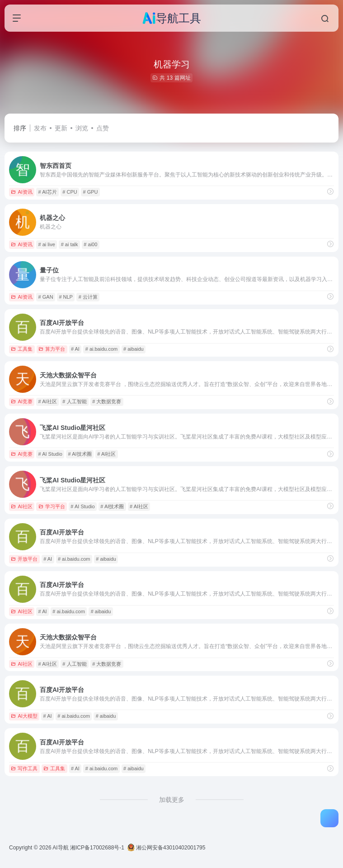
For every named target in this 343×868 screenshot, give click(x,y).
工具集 (22, 349)
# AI (75, 349)
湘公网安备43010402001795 (167, 848)
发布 (40, 128)
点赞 (103, 128)
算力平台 (52, 349)
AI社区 (21, 506)
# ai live (47, 244)
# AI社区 (48, 401)
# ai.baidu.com (102, 349)
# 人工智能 (74, 401)
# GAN (46, 297)
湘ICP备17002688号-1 (97, 848)
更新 (61, 128)
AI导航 (60, 848)
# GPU (91, 192)
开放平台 (24, 559)
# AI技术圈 (80, 454)
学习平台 (52, 506)
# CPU (70, 192)
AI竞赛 (21, 401)
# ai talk (70, 244)
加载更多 (172, 800)
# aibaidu (134, 349)
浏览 (82, 128)
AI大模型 (24, 716)
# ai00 (90, 244)
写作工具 (24, 768)
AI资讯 (21, 192)
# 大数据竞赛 (107, 401)
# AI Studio (50, 454)
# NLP (66, 297)
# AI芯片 (48, 192)
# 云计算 (88, 297)
